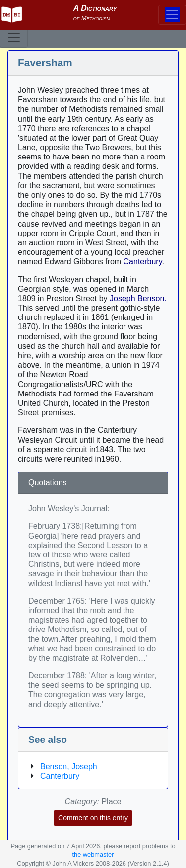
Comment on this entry (93, 818)
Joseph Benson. (138, 298)
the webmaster (93, 854)
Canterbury (143, 262)
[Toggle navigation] (14, 38)
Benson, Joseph (69, 766)
